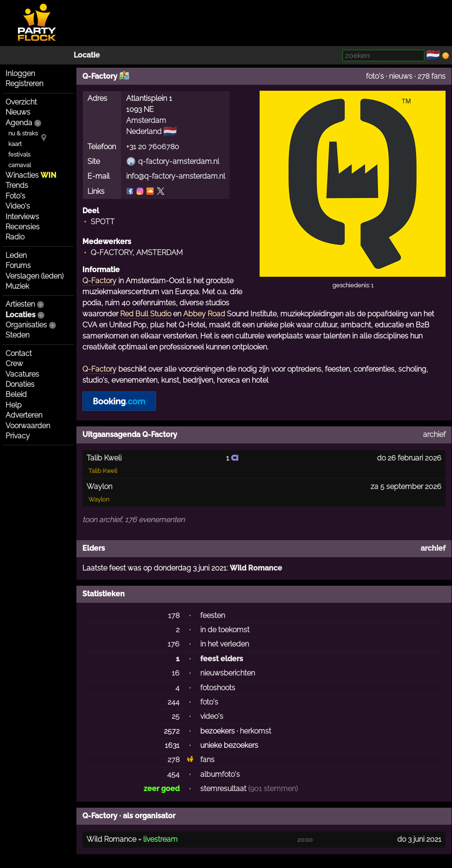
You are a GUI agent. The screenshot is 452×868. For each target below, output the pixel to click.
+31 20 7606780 (153, 147)
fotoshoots (218, 688)
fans (207, 760)
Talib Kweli (103, 471)
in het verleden (225, 644)
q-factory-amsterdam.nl (179, 161)
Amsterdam (146, 120)
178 (174, 615)
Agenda (19, 123)
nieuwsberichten (228, 673)
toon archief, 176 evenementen (133, 520)
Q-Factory (99, 281)
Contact (19, 353)
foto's (375, 76)
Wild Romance (256, 568)
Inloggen (20, 73)
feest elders (222, 659)
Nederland (144, 131)
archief (434, 434)
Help (14, 405)
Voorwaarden (28, 426)
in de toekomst (225, 630)
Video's (18, 206)
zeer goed (162, 789)
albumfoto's (220, 774)
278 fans (432, 76)
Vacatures (22, 374)
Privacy (18, 436)
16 (176, 673)
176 (174, 644)
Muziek (17, 286)
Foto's (15, 196)
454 (173, 774)
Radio (15, 237)
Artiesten (20, 304)
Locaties (20, 315)
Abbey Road (204, 314)
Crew (14, 364)
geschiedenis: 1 (353, 285)
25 (176, 716)
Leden (16, 255)
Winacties (31, 175)
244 (174, 702)
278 (174, 760)
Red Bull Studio (146, 314)
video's (212, 716)
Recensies (23, 227)
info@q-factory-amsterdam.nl (176, 176)
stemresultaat (223, 789)
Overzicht (21, 102)
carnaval (20, 165)
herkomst (255, 731)
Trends (17, 185)
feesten (213, 615)
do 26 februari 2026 (409, 458)
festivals (19, 154)
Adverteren (24, 415)
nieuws (401, 76)
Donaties (20, 384)
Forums (18, 265)
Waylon (99, 499)
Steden (17, 335)
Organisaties (26, 325)
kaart (15, 144)
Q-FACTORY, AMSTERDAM (137, 253)
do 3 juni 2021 (419, 839)
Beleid (16, 394)
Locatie (87, 55)
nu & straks (23, 133)
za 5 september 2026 (406, 486)
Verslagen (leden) (35, 276)
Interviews (22, 217)
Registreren (24, 84)
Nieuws (18, 112)
